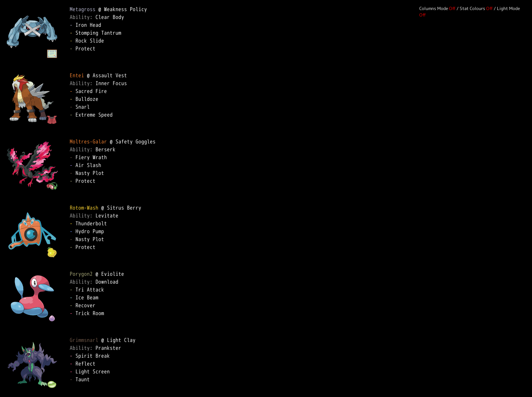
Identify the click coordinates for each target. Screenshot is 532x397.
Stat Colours (472, 8)
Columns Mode (434, 8)
